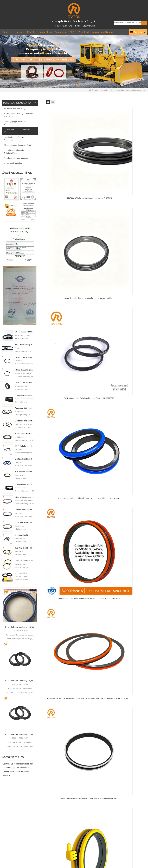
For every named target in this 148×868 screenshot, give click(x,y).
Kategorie (104, 90)
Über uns (19, 32)
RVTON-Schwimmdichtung (14, 108)
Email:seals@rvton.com (85, 26)
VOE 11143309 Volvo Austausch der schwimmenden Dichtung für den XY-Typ (25, 472)
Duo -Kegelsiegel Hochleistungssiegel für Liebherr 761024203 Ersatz (25, 573)
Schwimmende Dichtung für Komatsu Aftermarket (18, 115)
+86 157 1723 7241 (50, 835)
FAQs (72, 32)
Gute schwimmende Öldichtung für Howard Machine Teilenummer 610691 (62, 235)
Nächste (99, 296)
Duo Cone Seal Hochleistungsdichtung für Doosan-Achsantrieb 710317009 (25, 522)
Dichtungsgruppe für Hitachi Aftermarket (15, 123)
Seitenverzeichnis (122, 866)
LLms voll (142, 866)
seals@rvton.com (49, 844)
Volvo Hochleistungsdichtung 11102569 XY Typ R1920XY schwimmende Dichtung (25, 345)
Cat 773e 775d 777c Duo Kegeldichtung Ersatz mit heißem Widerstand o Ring (96, 235)
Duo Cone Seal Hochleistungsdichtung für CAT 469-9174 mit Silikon (25, 548)
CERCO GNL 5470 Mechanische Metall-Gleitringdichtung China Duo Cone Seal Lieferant (25, 383)
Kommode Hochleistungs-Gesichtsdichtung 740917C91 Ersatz (25, 395)
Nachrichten (46, 32)
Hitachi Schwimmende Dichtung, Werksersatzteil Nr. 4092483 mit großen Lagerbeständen (25, 370)
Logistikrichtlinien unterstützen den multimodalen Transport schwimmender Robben (91, 838)
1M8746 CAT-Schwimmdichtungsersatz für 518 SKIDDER (25, 357)
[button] (70, 85)
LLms (134, 866)
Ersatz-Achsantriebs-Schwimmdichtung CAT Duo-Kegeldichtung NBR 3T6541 (25, 459)
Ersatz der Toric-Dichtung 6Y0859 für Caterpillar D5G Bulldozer (25, 421)
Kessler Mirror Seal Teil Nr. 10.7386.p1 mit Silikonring (25, 561)
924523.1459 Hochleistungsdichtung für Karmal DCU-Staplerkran (25, 434)
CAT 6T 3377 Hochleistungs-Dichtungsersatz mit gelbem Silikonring (130, 235)
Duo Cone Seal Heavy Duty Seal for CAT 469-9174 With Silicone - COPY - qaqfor (25, 535)
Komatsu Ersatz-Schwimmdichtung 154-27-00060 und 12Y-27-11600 (25, 484)
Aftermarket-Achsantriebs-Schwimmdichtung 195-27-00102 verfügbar (25, 497)
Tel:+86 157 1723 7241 (62, 26)
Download (83, 32)
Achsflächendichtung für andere (16, 158)
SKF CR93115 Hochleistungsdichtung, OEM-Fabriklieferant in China (25, 332)
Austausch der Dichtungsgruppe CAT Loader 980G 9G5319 (96, 280)
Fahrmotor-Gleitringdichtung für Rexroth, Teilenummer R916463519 (25, 408)
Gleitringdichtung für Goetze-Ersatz (18, 145)
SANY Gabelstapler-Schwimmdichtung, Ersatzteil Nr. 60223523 (25, 446)
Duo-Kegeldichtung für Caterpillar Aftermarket (17, 131)
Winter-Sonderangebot (13, 163)
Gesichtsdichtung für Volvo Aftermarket (14, 139)
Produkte (32, 32)
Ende (107, 296)
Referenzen (61, 32)
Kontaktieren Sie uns (102, 32)
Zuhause (7, 32)
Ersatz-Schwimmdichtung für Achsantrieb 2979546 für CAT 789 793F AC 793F (25, 510)
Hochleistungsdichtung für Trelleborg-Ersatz (14, 152)
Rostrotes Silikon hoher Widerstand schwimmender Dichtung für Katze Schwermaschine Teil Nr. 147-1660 (130, 190)
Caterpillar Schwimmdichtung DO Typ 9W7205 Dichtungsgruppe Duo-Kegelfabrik (130, 280)
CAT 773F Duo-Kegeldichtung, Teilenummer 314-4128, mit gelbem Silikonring (62, 280)
